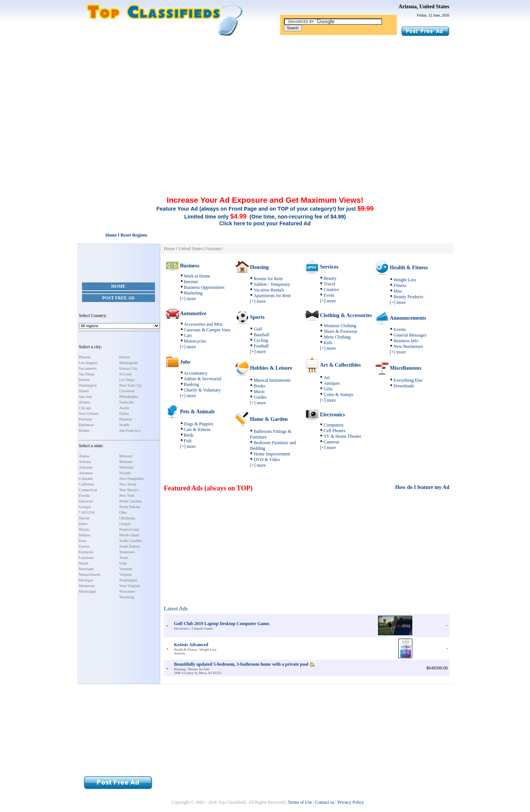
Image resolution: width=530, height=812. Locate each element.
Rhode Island (129, 535)
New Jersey (128, 484)
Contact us (325, 802)
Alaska (84, 456)
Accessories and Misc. (204, 324)
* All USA (87, 512)
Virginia (125, 574)
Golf (258, 329)
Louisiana (86, 558)
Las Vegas (127, 380)
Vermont (126, 569)
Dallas (124, 414)
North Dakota (130, 507)
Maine (84, 563)
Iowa (83, 541)
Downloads (404, 386)
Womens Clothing (340, 326)
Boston (84, 430)
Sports (257, 317)
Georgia (85, 507)
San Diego (87, 374)
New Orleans (89, 414)
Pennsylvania (129, 529)
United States (190, 249)
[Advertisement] (265, 93)
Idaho (83, 524)
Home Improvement (272, 454)
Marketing (193, 293)
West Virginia (130, 586)
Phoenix (85, 357)
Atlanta (84, 402)
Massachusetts (90, 574)
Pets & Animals (198, 412)
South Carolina (131, 541)
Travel (329, 284)
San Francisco (130, 430)
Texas (124, 558)
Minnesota (87, 586)
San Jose (86, 397)
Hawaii (84, 518)
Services (329, 267)
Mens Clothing (337, 337)
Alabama (86, 467)
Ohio (123, 512)
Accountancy (196, 373)
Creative (331, 290)
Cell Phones (334, 431)
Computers (333, 425)
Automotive (193, 313)
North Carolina (131, 501)
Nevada (125, 473)
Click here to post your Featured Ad (265, 223)
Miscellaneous (405, 368)
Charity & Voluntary (202, 390)
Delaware (86, 501)
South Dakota (130, 546)
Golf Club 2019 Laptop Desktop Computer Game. (222, 624)
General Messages (410, 335)
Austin (124, 408)
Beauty (330, 278)
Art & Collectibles (340, 365)
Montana (126, 462)
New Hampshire (131, 479)
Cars (188, 335)
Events (400, 329)
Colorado (86, 479)
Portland (85, 419)
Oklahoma (127, 518)
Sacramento (88, 368)
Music (259, 392)
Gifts (328, 389)
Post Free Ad (118, 298)
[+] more (188, 299)
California (87, 484)
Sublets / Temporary (272, 284)
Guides (260, 397)
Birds (189, 435)
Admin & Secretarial (203, 379)
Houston (126, 419)
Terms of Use (300, 802)
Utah (123, 563)
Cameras (331, 442)
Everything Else (408, 380)
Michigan (86, 580)
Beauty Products (408, 297)
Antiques (332, 383)
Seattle (124, 425)
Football (261, 346)
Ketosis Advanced (191, 645)
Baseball (261, 335)
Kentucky (86, 552)
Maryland (86, 569)
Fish (188, 441)
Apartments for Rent (272, 296)
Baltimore (87, 425)
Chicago (85, 408)
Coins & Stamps (338, 395)
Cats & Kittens (197, 430)
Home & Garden (269, 419)
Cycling (261, 340)
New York (127, 496)
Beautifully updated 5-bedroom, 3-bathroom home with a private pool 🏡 (245, 664)
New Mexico (129, 490)
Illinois (84, 529)
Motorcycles (195, 341)
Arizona (85, 462)
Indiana (85, 535)
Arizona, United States (424, 7)
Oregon (125, 524)
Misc (398, 291)
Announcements (408, 318)
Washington (88, 385)
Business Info (406, 341)
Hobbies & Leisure (271, 368)
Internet (191, 282)
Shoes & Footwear (340, 331)
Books (259, 386)
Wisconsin (127, 591)
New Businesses (408, 346)
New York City (131, 385)
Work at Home (197, 276)
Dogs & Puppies (199, 424)
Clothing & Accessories (346, 315)
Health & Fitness (409, 268)
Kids (328, 343)
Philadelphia (129, 397)
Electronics (332, 415)
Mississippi (88, 591)
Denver (84, 380)
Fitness (400, 285)
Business (190, 266)
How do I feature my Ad (422, 487)
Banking (192, 384)
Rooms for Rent (268, 279)
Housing (259, 267)
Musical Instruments (272, 380)
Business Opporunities (204, 287)
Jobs (185, 362)
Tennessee (127, 552)
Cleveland (127, 391)
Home (118, 286)
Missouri (126, 456)
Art (327, 378)
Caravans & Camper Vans (207, 330)
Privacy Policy (351, 802)
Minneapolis (129, 363)
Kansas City (128, 368)
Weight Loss (405, 280)
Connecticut (88, 490)
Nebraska (126, 467)
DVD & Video (267, 460)
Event (329, 295)
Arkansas (86, 473)
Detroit (125, 357)
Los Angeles (88, 363)
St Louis (126, 374)
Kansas (84, 546)
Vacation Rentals (269, 290)
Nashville (126, 402)
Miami (84, 391)
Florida (84, 496)
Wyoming (127, 597)
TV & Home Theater (342, 436)
